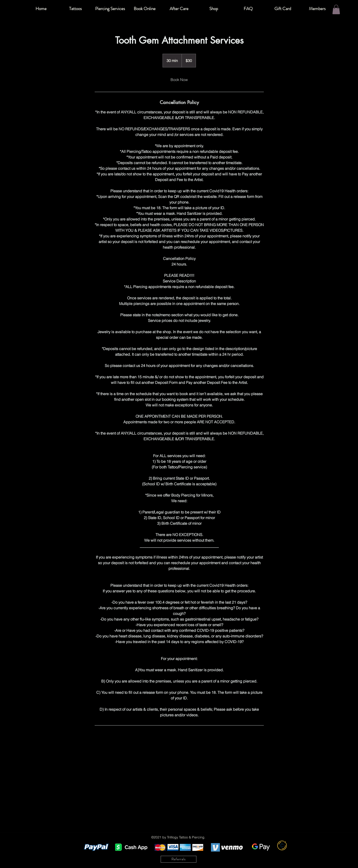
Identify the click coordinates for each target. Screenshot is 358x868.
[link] (179, 80)
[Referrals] (179, 859)
